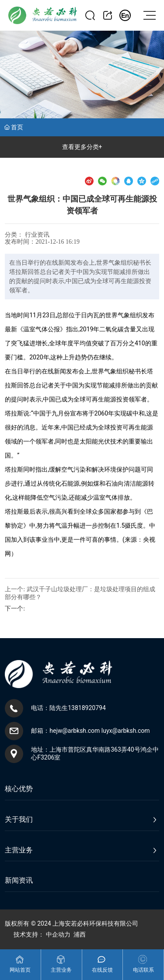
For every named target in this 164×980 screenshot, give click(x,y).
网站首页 (20, 970)
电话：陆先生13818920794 (68, 708)
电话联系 (143, 970)
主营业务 (61, 970)
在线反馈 (102, 970)
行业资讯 (37, 235)
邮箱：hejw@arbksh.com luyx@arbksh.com (90, 731)
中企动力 (58, 934)
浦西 (80, 934)
